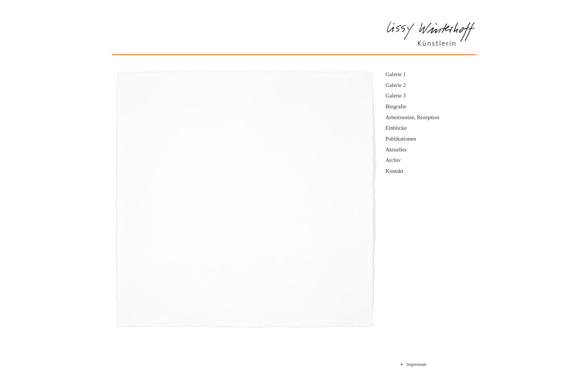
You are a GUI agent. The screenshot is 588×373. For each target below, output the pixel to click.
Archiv (393, 160)
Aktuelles (396, 150)
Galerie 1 (396, 74)
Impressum (416, 364)
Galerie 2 (396, 85)
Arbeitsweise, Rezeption (412, 117)
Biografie (396, 106)
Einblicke (396, 128)
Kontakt (394, 171)
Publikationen (401, 139)
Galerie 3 (396, 96)
